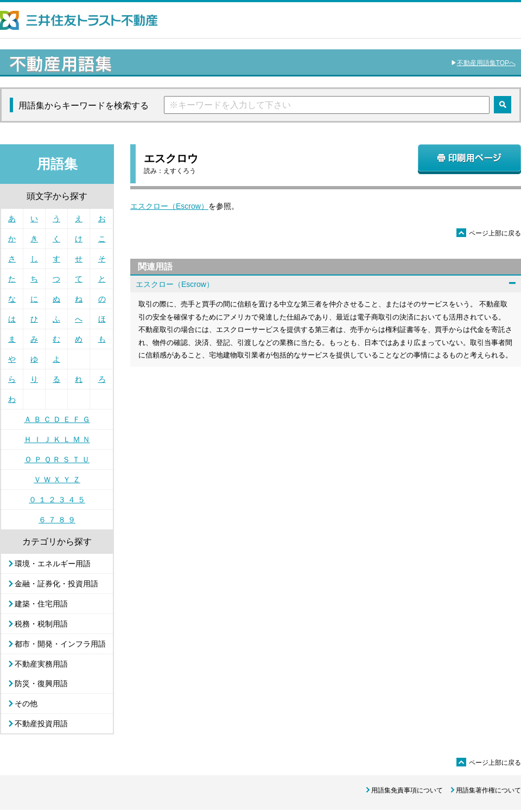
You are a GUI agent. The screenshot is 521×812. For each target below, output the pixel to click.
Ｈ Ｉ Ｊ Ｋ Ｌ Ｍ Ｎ (57, 439)
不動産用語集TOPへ (486, 63)
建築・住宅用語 (41, 604)
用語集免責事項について (407, 790)
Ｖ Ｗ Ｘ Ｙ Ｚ (57, 479)
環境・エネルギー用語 (53, 564)
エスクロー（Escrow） (169, 206)
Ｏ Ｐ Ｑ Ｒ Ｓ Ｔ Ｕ (57, 459)
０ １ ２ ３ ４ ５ (57, 500)
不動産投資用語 (41, 724)
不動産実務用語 (41, 664)
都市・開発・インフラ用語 (60, 644)
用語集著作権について (488, 790)
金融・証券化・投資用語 (56, 584)
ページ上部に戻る (489, 233)
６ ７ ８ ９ (57, 520)
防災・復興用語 (41, 683)
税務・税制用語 (41, 624)
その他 (26, 704)
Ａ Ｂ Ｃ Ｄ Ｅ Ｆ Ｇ (57, 419)
